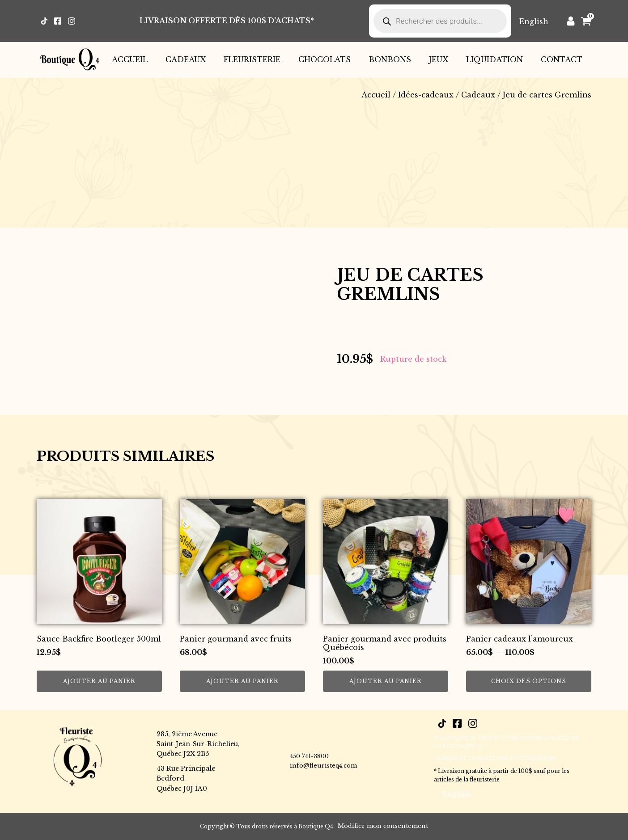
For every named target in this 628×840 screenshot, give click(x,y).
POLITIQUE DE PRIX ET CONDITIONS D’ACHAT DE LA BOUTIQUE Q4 (507, 742)
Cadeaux (186, 59)
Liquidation (494, 59)
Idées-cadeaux (426, 95)
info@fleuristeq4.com (323, 766)
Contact (562, 59)
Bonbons (390, 59)
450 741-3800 (309, 756)
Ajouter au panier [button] (99, 681)
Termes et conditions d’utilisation (495, 758)
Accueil (130, 59)
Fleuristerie (252, 59)
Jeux (439, 59)
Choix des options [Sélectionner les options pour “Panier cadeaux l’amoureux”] (529, 681)
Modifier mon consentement (383, 826)
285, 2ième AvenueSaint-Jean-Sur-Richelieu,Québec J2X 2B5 (198, 744)
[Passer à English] (534, 21)
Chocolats (325, 59)
